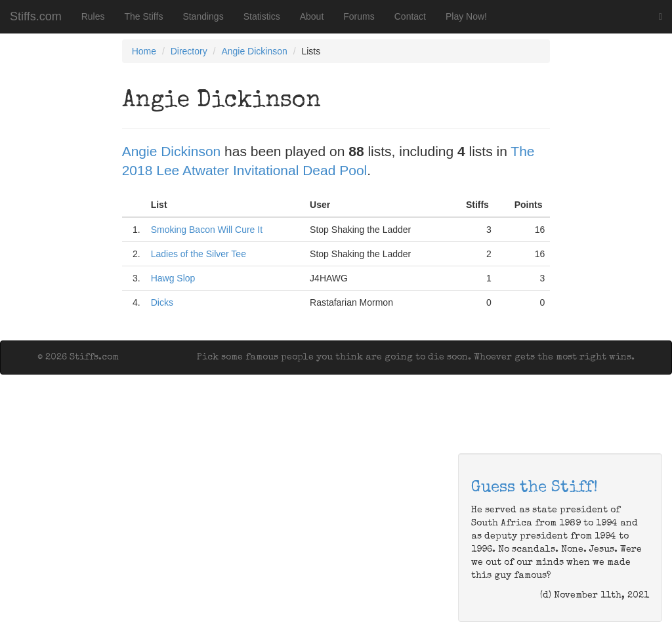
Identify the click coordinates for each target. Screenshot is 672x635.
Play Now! (466, 16)
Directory (189, 51)
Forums (359, 16)
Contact (410, 16)
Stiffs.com (36, 16)
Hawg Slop (173, 278)
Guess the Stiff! (535, 488)
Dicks (162, 302)
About (312, 16)
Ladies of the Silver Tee (199, 254)
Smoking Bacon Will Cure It (207, 230)
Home (144, 51)
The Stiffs (144, 16)
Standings (203, 16)
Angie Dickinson (254, 51)
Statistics (262, 16)
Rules (93, 16)
